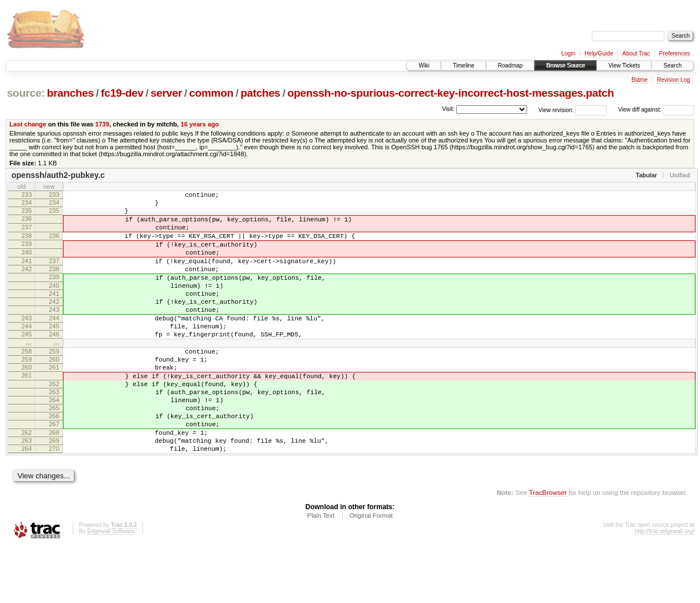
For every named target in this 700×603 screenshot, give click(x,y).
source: (26, 93)
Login (568, 53)
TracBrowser (548, 549)
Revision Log (674, 80)
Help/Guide (599, 53)
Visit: (448, 109)
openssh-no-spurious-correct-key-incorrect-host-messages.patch (450, 93)
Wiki (424, 66)
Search (673, 66)
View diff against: (656, 110)
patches (260, 93)
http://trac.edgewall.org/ (665, 588)
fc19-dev (122, 93)
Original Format (371, 572)
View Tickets (624, 66)
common (211, 93)
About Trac (636, 53)
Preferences (675, 53)
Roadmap (510, 66)
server (166, 93)
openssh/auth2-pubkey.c (58, 175)
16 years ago (200, 124)
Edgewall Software (111, 588)
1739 (102, 124)
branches (70, 93)
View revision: (556, 110)
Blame (639, 80)
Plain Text (321, 572)
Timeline (463, 66)
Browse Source (565, 66)
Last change (28, 124)
